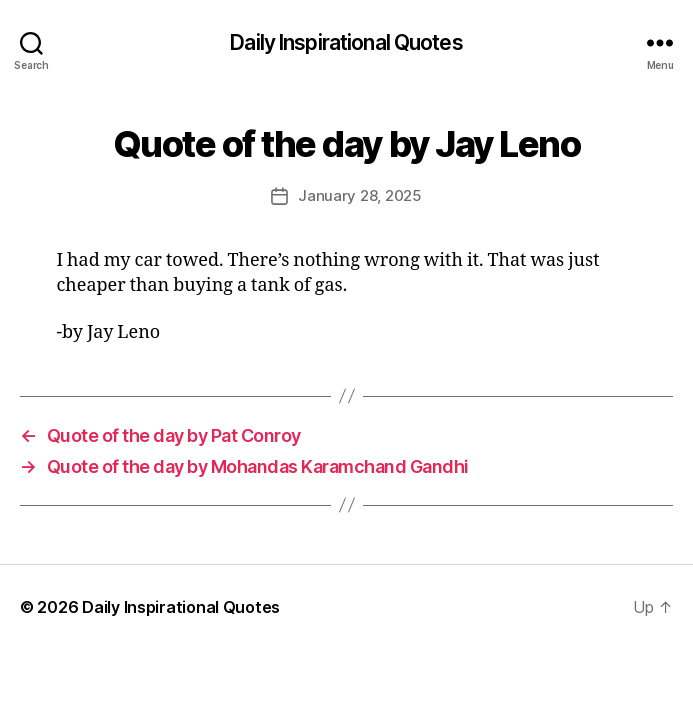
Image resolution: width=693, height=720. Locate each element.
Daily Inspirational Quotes (346, 42)
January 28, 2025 (360, 195)
